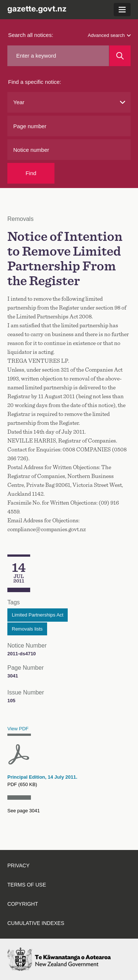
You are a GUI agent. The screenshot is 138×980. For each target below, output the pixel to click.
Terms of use (27, 885)
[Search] (120, 56)
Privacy (18, 865)
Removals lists (27, 629)
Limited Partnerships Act (38, 615)
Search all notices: (31, 35)
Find (31, 173)
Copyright (23, 904)
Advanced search (109, 35)
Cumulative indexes (36, 923)
